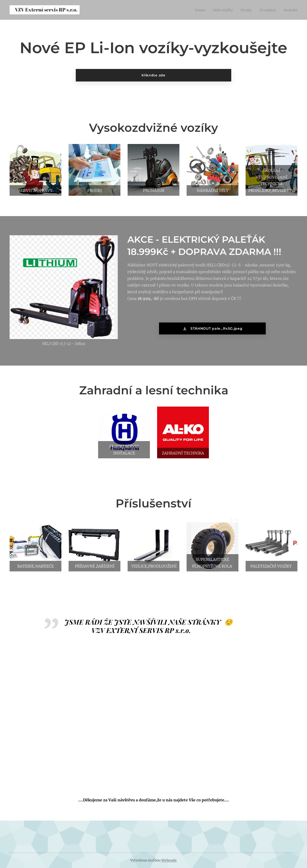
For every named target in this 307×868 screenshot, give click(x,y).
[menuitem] (193, 10)
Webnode (169, 860)
